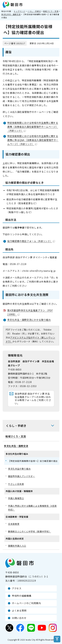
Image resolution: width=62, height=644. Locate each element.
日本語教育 (14, 524)
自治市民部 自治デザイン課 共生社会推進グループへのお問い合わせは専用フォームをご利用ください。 (33, 398)
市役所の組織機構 (22, 596)
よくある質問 (19, 610)
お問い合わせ (19, 618)
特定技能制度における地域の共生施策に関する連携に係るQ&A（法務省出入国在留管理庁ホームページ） (33, 140)
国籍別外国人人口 (17, 546)
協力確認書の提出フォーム (31, 241)
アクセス (17, 588)
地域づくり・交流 (51, 11)
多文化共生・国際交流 (11, 14)
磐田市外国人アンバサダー (22, 476)
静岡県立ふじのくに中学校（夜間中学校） (30, 531)
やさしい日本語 (16, 484)
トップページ (20, 11)
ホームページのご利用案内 (26, 603)
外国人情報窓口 (16, 498)
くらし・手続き (34, 11)
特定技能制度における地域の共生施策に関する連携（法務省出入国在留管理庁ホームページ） (33, 127)
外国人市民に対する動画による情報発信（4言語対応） (32, 508)
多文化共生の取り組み (19, 469)
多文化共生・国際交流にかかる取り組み (29, 320)
